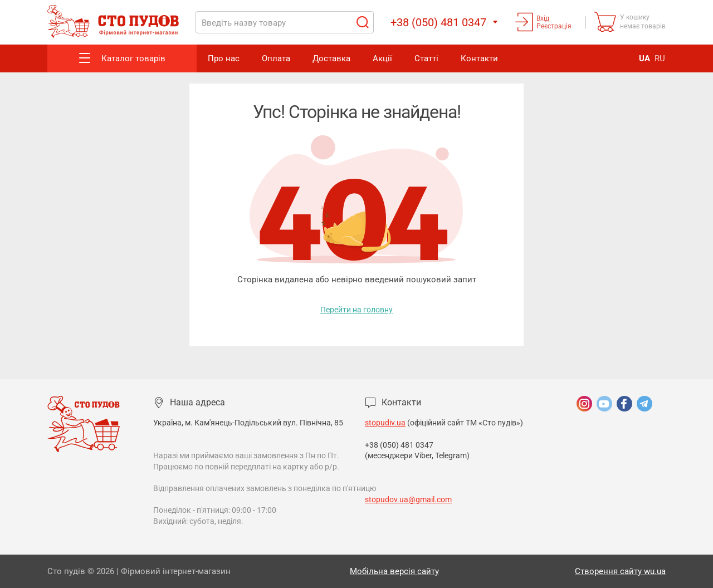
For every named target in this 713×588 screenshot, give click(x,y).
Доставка (331, 58)
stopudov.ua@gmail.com (408, 499)
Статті (426, 58)
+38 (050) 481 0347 (400, 445)
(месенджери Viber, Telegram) (417, 455)
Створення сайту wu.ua (620, 571)
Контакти (479, 58)
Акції (382, 58)
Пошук (362, 22)
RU (660, 58)
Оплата (276, 58)
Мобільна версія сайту (394, 571)
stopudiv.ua (385, 423)
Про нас (224, 58)
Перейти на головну (356, 310)
